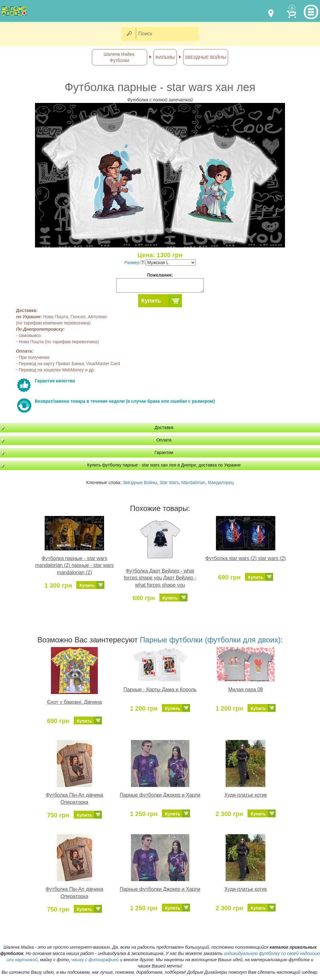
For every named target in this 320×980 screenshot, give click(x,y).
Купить (151, 301)
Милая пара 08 (245, 689)
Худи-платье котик (246, 795)
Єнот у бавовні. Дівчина (75, 702)
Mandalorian (193, 482)
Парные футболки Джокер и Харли (160, 795)
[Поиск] (170, 34)
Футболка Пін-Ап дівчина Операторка (74, 799)
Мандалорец (221, 482)
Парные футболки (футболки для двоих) (210, 640)
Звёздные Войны (140, 482)
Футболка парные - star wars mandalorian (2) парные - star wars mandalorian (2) (74, 566)
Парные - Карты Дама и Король (160, 689)
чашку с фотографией (95, 960)
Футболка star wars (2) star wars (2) (245, 558)
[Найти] (129, 34)
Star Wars (169, 482)
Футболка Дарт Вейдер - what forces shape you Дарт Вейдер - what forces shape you (160, 578)
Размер (134, 263)
